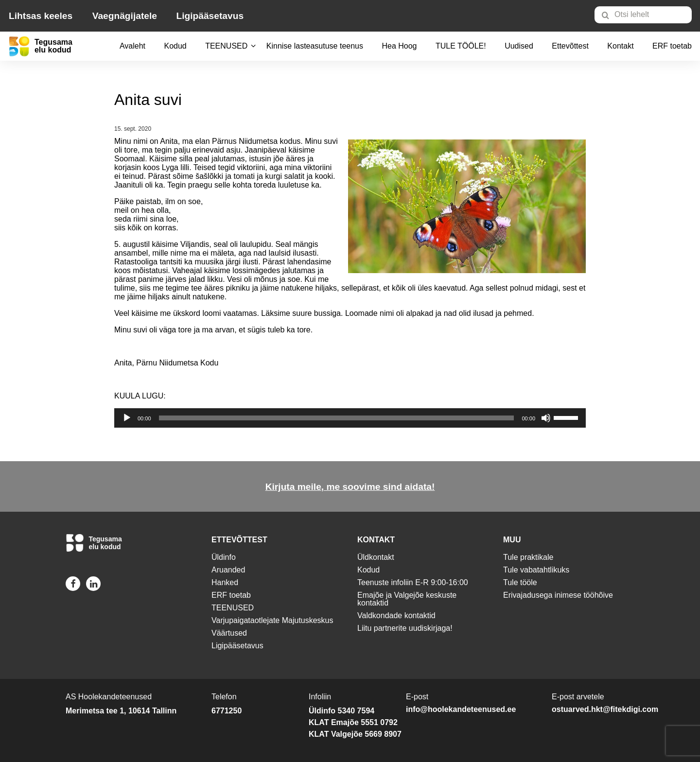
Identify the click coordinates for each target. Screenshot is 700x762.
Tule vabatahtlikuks (536, 570)
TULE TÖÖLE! (461, 46)
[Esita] (127, 418)
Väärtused (229, 633)
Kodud (175, 46)
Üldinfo (224, 557)
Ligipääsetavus (210, 16)
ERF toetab (672, 46)
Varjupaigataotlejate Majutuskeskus (272, 620)
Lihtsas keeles (41, 16)
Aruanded (228, 570)
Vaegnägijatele (125, 16)
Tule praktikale (528, 557)
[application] (350, 418)
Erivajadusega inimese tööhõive (558, 595)
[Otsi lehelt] (643, 15)
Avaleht (132, 46)
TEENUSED (226, 46)
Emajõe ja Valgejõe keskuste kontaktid (407, 599)
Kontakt (620, 46)
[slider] (337, 418)
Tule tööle (520, 582)
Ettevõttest (570, 46)
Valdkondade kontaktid (396, 615)
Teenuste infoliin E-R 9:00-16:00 (413, 582)
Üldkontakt (376, 557)
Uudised (519, 46)
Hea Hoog (399, 46)
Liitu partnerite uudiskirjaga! (405, 628)
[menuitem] (647, 15)
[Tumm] (546, 418)
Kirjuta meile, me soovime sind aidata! (350, 487)
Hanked (225, 582)
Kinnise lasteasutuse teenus (315, 46)
